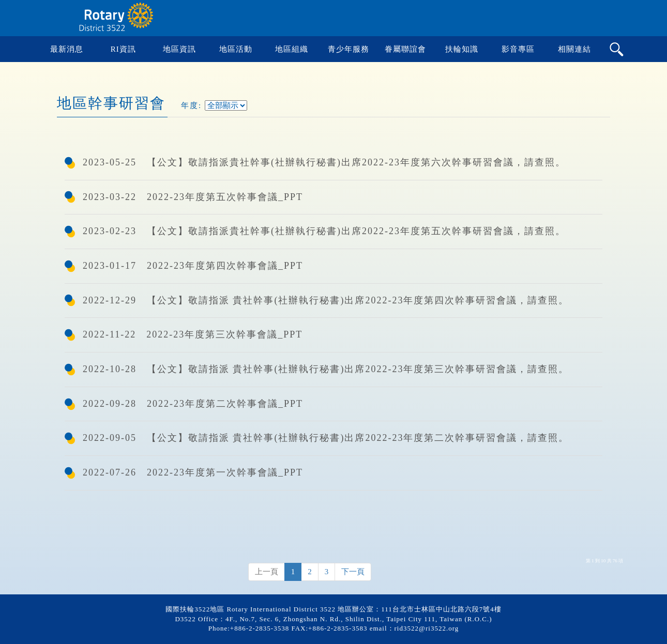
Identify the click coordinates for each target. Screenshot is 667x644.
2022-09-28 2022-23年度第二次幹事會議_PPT (193, 404)
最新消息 (67, 49)
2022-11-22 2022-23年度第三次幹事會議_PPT (193, 334)
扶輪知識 (462, 49)
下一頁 (353, 572)
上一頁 (267, 572)
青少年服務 (348, 49)
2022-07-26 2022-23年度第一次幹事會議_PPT (193, 472)
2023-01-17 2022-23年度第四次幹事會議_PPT (193, 266)
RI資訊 (123, 49)
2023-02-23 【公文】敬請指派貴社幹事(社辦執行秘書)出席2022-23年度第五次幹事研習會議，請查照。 (324, 231)
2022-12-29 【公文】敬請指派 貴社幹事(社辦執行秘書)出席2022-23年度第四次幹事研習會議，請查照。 (326, 300)
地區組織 (292, 49)
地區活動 (236, 49)
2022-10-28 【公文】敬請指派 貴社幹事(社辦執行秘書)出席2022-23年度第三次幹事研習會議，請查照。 (326, 369)
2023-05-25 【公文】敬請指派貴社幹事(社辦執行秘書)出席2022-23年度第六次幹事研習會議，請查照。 (324, 162)
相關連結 (574, 49)
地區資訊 (179, 49)
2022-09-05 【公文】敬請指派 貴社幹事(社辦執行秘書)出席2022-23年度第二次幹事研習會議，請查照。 (326, 438)
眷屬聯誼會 (405, 49)
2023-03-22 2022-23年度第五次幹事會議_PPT (193, 197)
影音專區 (518, 49)
